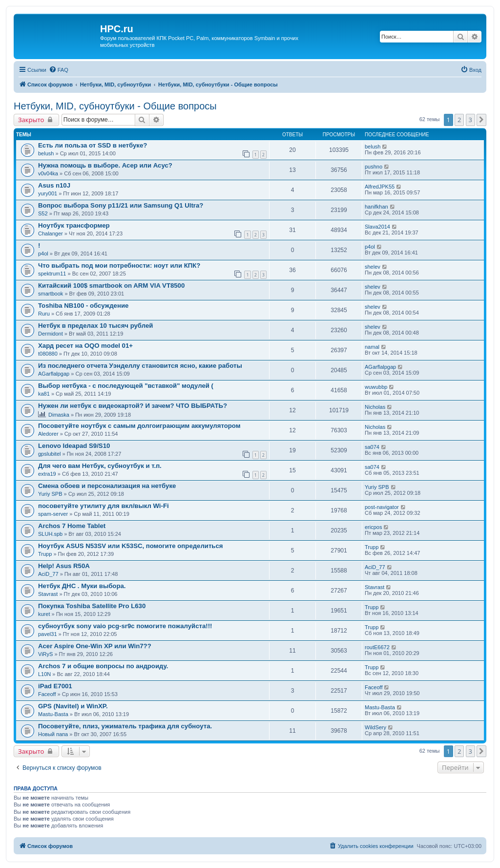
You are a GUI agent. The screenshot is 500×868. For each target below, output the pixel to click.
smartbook (51, 294)
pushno (374, 167)
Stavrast (48, 594)
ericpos (373, 527)
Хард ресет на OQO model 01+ (85, 346)
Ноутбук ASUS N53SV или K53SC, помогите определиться (131, 546)
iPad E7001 (55, 686)
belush (46, 153)
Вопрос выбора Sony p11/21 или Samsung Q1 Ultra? (121, 205)
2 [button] (459, 120)
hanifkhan (376, 207)
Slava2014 (377, 227)
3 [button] (470, 120)
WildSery (375, 727)
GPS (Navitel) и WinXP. (73, 706)
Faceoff (47, 694)
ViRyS (45, 654)
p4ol (43, 254)
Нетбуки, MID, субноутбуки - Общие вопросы (115, 106)
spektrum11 (52, 274)
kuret (44, 614)
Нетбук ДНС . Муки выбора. (82, 586)
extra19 (47, 474)
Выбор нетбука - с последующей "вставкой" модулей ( (126, 386)
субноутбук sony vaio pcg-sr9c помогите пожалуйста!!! (125, 626)
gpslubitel (49, 454)
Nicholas (375, 407)
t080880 (48, 354)
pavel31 (48, 634)
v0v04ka (48, 173)
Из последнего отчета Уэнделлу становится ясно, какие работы (140, 366)
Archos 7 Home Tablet (72, 526)
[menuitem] (59, 70)
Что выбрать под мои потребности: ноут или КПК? (119, 265)
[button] (481, 120)
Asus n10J (54, 185)
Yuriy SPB (50, 494)
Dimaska (59, 415)
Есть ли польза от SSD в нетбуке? (93, 145)
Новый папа (53, 734)
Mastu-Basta (53, 714)
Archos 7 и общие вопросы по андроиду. (103, 666)
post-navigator (382, 507)
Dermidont (51, 334)
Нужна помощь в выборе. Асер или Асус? (105, 165)
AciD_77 (48, 574)
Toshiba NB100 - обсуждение (83, 306)
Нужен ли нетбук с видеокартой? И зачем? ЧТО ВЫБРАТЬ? (133, 406)
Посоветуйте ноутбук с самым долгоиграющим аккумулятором (139, 426)
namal (372, 347)
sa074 (372, 447)
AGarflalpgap (54, 374)
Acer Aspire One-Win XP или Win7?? (95, 646)
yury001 (48, 193)
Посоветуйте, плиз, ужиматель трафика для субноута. (125, 726)
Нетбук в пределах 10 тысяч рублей (95, 326)
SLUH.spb (50, 534)
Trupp (45, 554)
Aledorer (48, 434)
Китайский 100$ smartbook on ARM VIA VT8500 (111, 286)
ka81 (44, 394)
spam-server (53, 514)
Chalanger (51, 233)
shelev (373, 267)
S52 (43, 213)
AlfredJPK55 (380, 187)
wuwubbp (376, 387)
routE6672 (377, 647)
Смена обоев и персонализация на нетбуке (107, 486)
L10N (44, 674)
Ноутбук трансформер (74, 225)
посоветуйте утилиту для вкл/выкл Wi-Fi (104, 506)
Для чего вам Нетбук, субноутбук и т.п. (100, 466)
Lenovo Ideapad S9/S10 (74, 446)
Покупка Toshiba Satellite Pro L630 (92, 606)
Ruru (44, 314)
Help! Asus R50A (64, 566)
